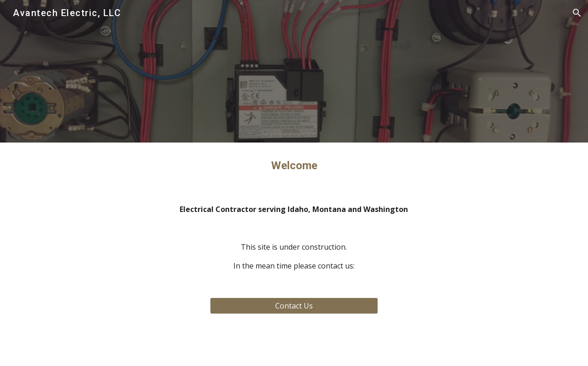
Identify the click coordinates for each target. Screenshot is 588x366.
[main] (294, 166)
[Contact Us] (294, 306)
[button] (577, 13)
